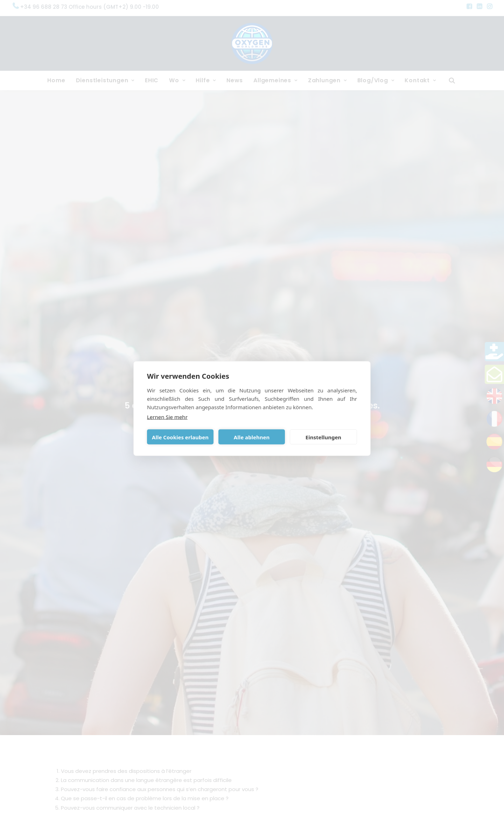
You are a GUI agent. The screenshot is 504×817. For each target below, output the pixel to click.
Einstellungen (323, 437)
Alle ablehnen (252, 437)
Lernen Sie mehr (167, 417)
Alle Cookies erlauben (180, 437)
